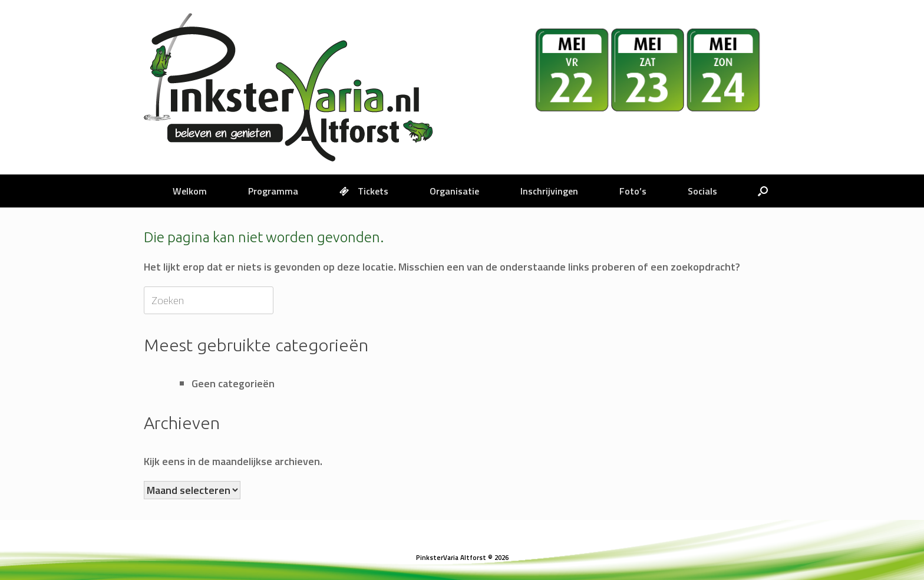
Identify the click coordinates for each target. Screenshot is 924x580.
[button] (763, 191)
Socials (702, 191)
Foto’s (633, 191)
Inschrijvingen (549, 191)
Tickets (364, 191)
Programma (273, 191)
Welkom (190, 191)
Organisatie (454, 191)
